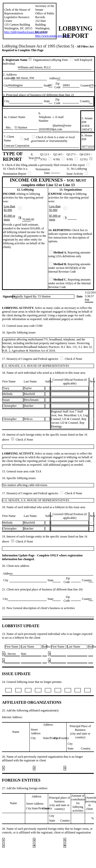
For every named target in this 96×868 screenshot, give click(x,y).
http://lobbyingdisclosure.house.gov (26, 32)
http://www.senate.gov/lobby (52, 36)
